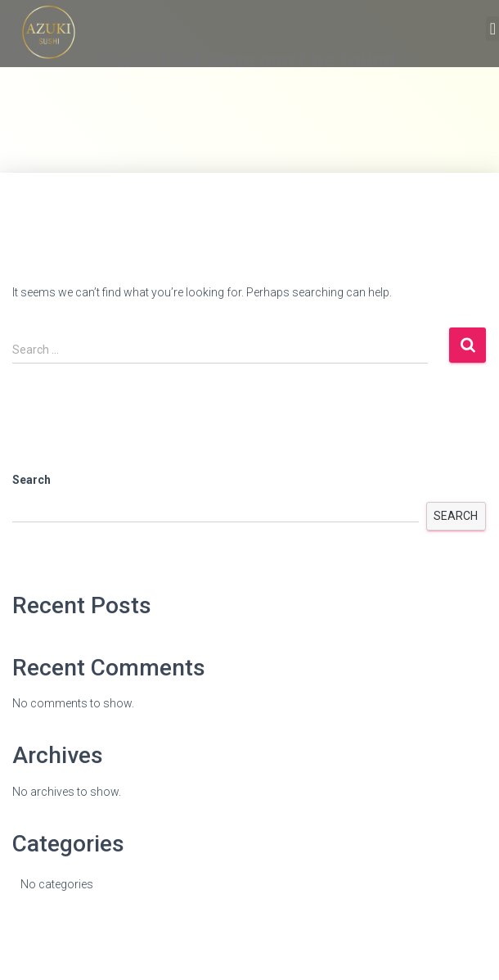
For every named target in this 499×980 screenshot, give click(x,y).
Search (31, 480)
